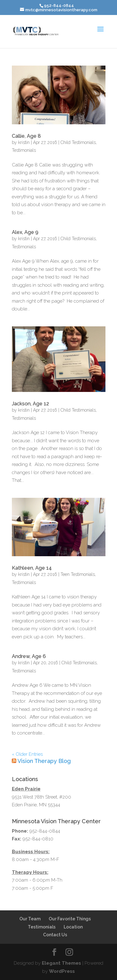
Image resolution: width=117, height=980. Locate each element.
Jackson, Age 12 (30, 404)
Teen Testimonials (78, 574)
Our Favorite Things (70, 919)
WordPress (62, 971)
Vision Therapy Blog (44, 761)
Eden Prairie (26, 789)
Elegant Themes (61, 963)
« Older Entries (27, 754)
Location (73, 927)
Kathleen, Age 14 (32, 568)
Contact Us (55, 935)
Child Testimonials (78, 142)
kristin (24, 142)
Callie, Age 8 (26, 136)
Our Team (30, 919)
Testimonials (24, 150)
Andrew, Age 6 (29, 656)
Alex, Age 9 (25, 232)
